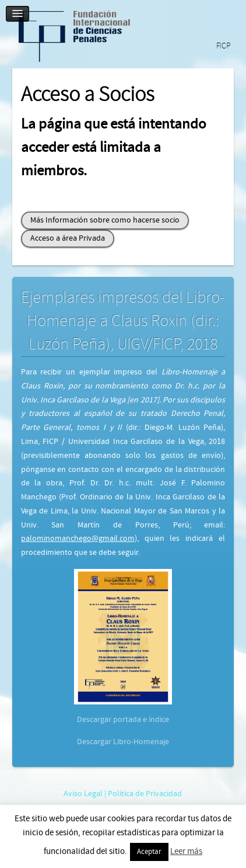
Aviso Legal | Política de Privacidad (123, 794)
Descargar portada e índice (123, 720)
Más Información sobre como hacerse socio (105, 220)
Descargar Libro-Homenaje (123, 742)
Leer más (186, 851)
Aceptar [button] (149, 852)
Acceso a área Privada (68, 238)
